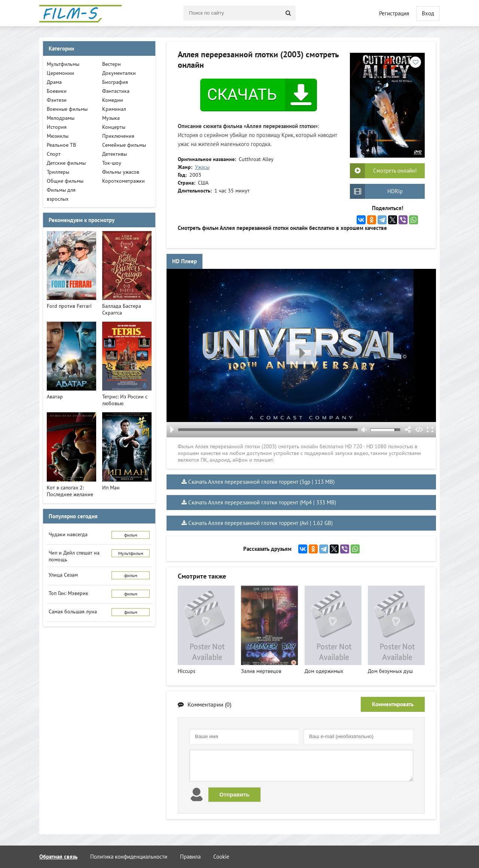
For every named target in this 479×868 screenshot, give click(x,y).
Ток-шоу (112, 163)
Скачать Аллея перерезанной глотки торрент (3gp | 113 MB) (261, 482)
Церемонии (60, 73)
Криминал (114, 109)
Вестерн (112, 64)
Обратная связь (58, 857)
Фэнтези (57, 100)
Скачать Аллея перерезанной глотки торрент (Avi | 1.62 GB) (260, 523)
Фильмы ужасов (121, 172)
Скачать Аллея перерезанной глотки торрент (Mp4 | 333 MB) (262, 502)
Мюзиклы (58, 136)
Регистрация (394, 13)
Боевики (57, 91)
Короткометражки (123, 181)
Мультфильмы (63, 64)
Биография (115, 82)
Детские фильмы (66, 163)
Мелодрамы (61, 118)
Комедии (113, 100)
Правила (190, 857)
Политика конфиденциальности (129, 857)
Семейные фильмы (124, 145)
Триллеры (58, 172)
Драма (54, 82)
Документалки (119, 73)
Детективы (115, 154)
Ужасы (202, 167)
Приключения (118, 136)
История (57, 127)
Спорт (54, 154)
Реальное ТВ (61, 145)
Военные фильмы (67, 109)
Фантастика (116, 91)
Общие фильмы (65, 181)
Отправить (234, 794)
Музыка (111, 118)
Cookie (221, 857)
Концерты (114, 127)
